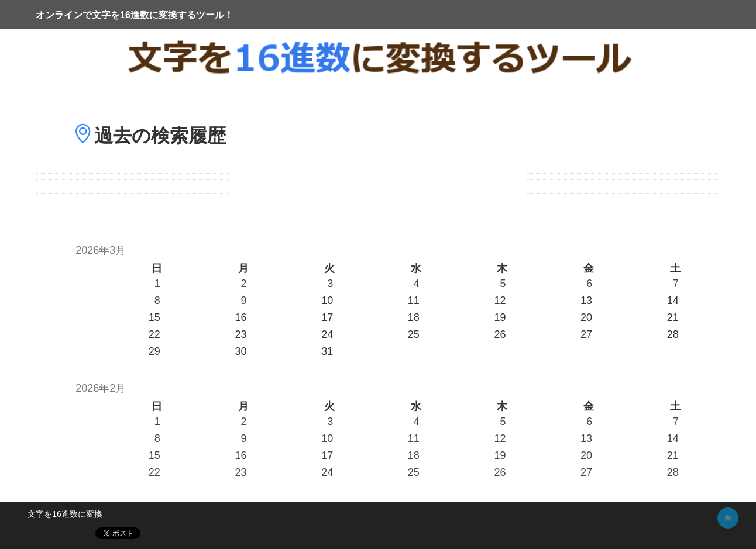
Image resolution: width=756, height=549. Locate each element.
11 (414, 438)
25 (414, 472)
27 (586, 472)
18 (414, 455)
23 (240, 472)
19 (500, 455)
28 (673, 472)
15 (154, 455)
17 (327, 455)
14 (673, 438)
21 (673, 455)
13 (586, 438)
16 (240, 455)
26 (500, 472)
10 (327, 438)
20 (586, 455)
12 (500, 438)
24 (327, 472)
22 (154, 472)
